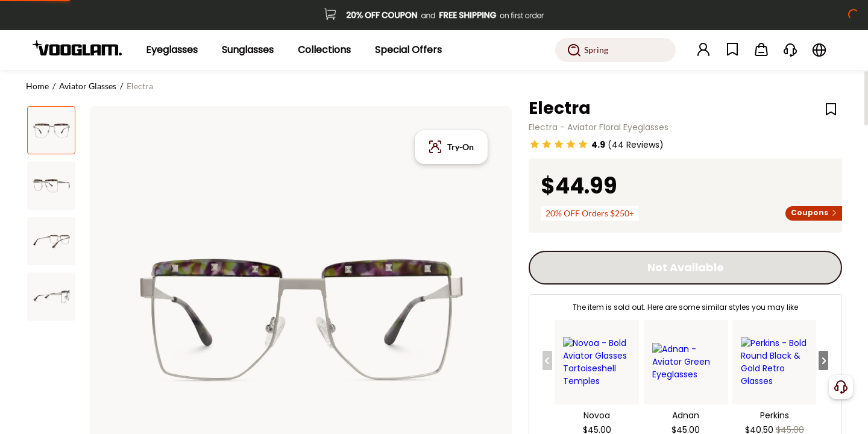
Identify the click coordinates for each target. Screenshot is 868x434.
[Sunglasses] (248, 50)
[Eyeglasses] (172, 50)
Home (37, 86)
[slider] (559, 144)
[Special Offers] (408, 50)
